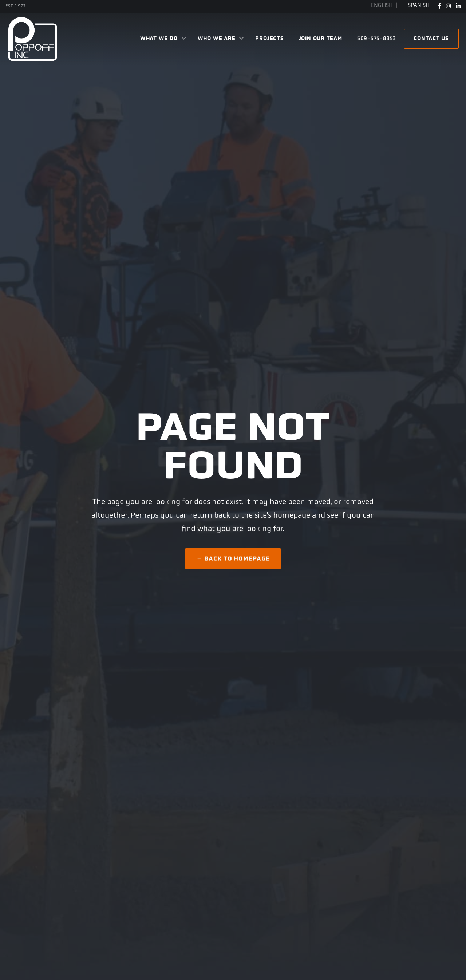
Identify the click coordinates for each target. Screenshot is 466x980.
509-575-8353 (377, 39)
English (383, 5)
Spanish (419, 5)
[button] (184, 39)
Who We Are (217, 39)
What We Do (159, 39)
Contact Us (431, 39)
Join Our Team (321, 39)
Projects (269, 39)
